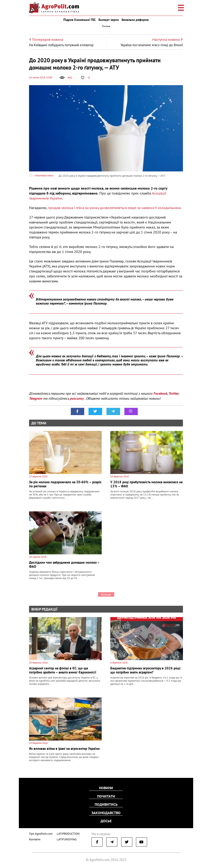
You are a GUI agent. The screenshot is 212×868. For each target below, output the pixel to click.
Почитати (106, 796)
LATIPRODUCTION (68, 833)
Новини (106, 788)
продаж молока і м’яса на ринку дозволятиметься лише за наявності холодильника (114, 208)
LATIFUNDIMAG (67, 839)
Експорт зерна (109, 20)
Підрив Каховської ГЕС (80, 20)
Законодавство (106, 813)
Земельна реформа (135, 20)
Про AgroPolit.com (41, 833)
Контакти (35, 839)
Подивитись (106, 804)
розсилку (77, 398)
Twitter (174, 393)
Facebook (160, 393)
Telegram (36, 398)
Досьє (106, 821)
